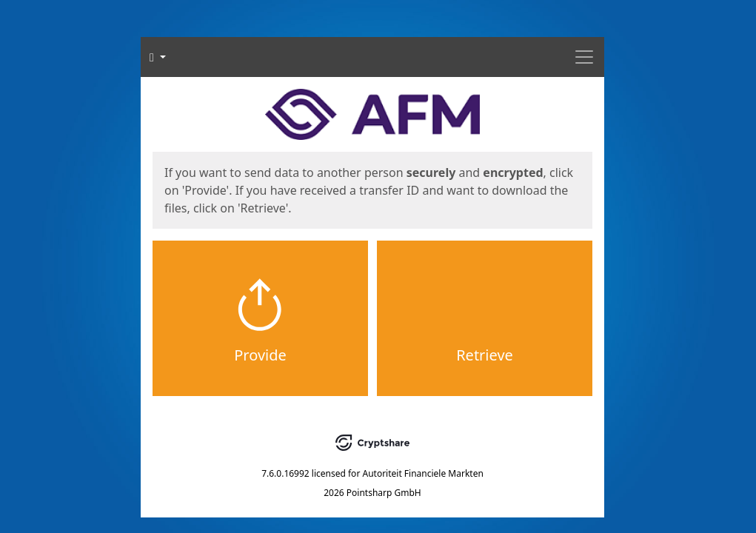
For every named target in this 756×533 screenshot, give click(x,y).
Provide (260, 355)
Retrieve (485, 355)
